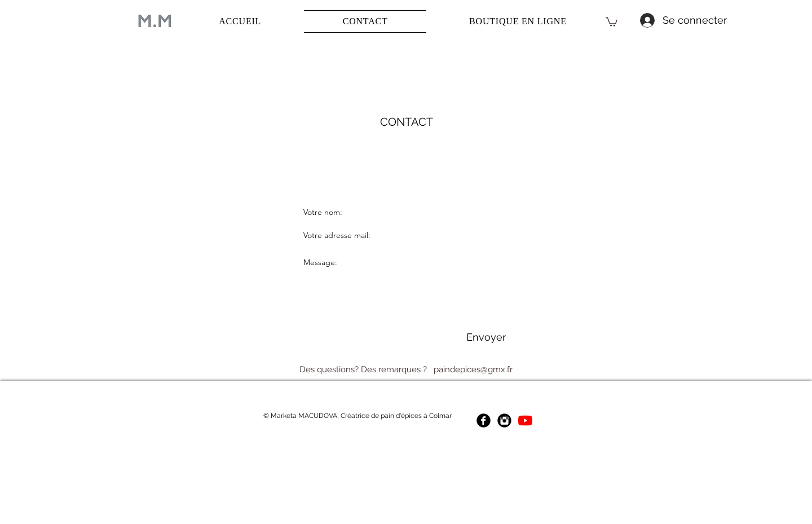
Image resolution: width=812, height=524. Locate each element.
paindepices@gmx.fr (473, 369)
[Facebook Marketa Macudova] (484, 420)
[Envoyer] (486, 337)
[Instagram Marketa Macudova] (504, 420)
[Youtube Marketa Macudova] (525, 420)
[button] (612, 21)
